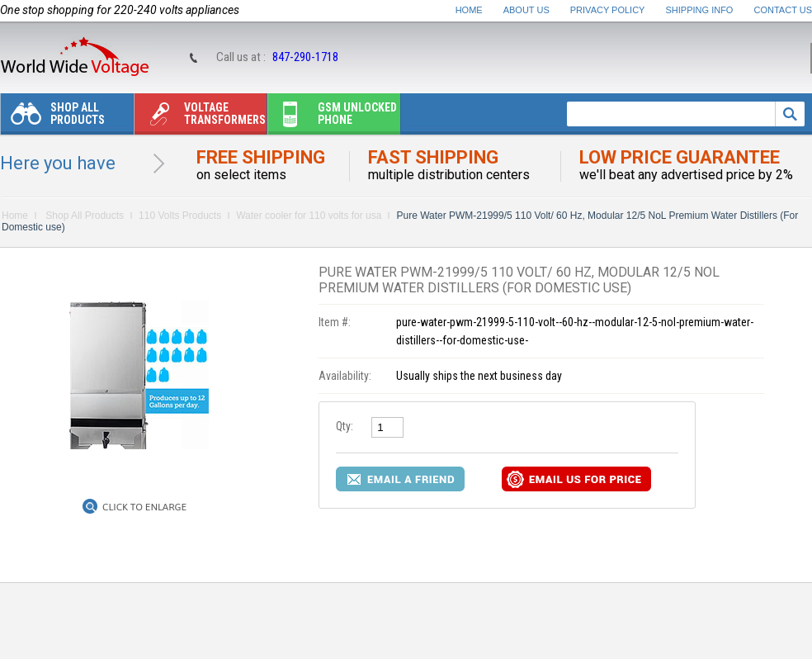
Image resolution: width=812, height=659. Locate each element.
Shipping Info (700, 10)
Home (469, 10)
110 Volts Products (180, 216)
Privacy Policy (608, 10)
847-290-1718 (305, 57)
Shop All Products (53, 118)
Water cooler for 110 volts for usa (309, 216)
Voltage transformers (200, 118)
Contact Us (784, 10)
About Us (526, 10)
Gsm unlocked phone (333, 118)
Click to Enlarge (144, 507)
